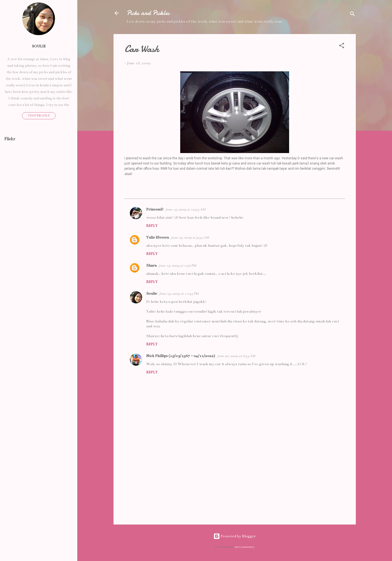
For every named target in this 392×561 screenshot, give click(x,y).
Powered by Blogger (235, 536)
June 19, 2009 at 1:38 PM (177, 266)
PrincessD (155, 209)
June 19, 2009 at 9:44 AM (190, 237)
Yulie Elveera (157, 237)
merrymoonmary (245, 547)
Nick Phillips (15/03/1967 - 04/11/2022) (181, 356)
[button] (342, 47)
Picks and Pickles (148, 13)
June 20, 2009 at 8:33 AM (236, 356)
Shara (151, 265)
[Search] (353, 15)
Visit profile (39, 116)
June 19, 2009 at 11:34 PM (179, 294)
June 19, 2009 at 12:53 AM (185, 209)
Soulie (152, 293)
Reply (152, 226)
